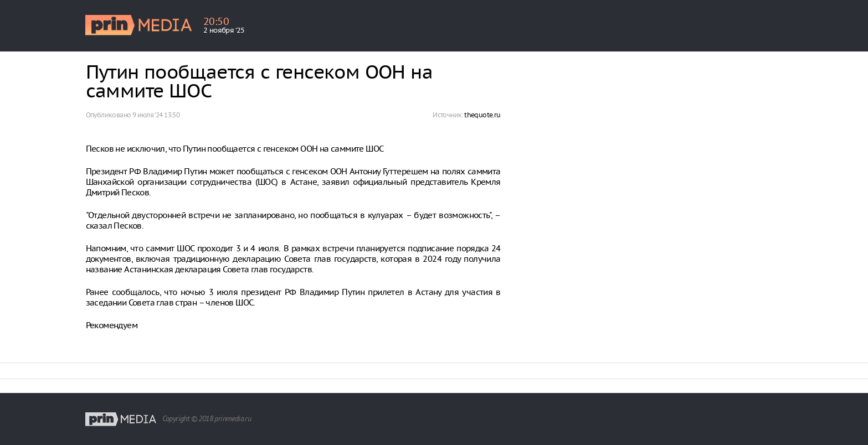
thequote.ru (482, 115)
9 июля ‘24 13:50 (156, 115)
